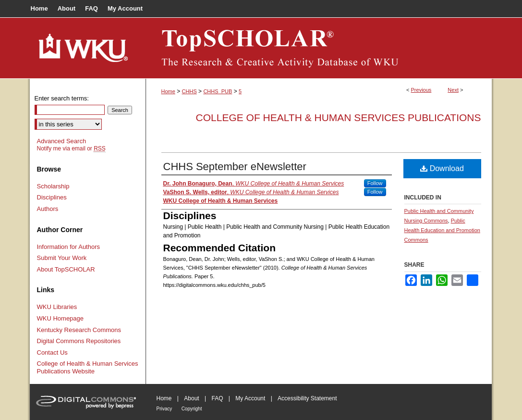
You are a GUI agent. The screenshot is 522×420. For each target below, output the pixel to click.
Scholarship (53, 186)
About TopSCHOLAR (66, 269)
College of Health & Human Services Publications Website (88, 367)
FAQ (217, 398)
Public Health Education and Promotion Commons (442, 230)
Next (453, 90)
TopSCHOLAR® (319, 48)
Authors (48, 209)
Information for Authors (69, 247)
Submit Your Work (62, 258)
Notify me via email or (71, 148)
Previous (421, 90)
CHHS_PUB (218, 91)
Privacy (164, 409)
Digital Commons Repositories (79, 341)
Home (168, 91)
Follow (375, 183)
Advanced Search (62, 141)
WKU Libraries (57, 307)
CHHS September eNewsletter (235, 167)
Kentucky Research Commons (79, 330)
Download (442, 168)
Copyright (192, 409)
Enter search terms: (62, 98)
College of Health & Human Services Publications (339, 117)
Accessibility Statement (307, 398)
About (191, 398)
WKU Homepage (61, 318)
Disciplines (52, 197)
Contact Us (52, 352)
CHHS (189, 91)
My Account (250, 398)
